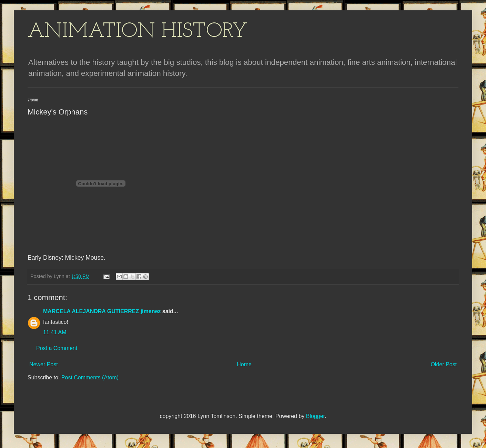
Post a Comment (57, 348)
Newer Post (44, 364)
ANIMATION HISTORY (138, 32)
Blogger (315, 416)
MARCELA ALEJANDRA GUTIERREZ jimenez (102, 311)
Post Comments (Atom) (90, 377)
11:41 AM (55, 332)
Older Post (444, 364)
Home (244, 364)
